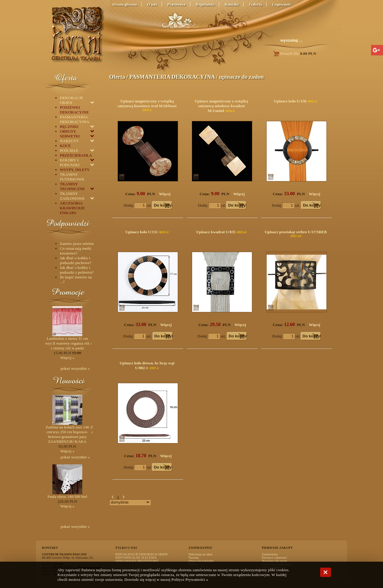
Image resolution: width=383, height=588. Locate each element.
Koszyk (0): (294, 53)
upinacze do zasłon (241, 77)
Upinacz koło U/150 (290, 101)
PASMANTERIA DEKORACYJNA (172, 77)
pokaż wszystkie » (75, 368)
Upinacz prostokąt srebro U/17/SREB (296, 232)
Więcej (165, 194)
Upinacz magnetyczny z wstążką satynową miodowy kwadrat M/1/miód (222, 106)
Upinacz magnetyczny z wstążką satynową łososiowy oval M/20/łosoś (147, 103)
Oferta (117, 77)
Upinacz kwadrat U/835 (216, 232)
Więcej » (67, 358)
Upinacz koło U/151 (142, 232)
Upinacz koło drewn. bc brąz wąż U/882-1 (147, 365)
